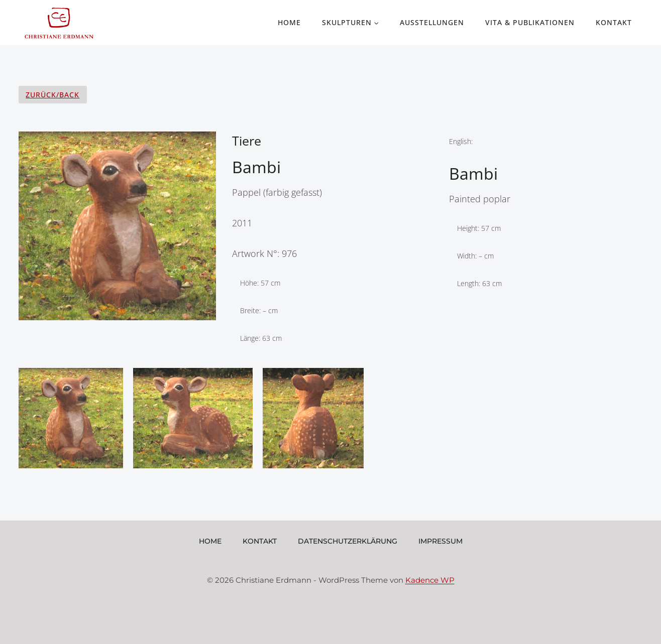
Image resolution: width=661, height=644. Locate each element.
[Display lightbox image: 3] (313, 418)
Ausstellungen (432, 22)
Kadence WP (430, 580)
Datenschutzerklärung (348, 541)
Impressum (440, 541)
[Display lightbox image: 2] (193, 418)
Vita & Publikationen (530, 22)
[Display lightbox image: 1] (71, 418)
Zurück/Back (52, 95)
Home (289, 22)
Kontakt (614, 22)
